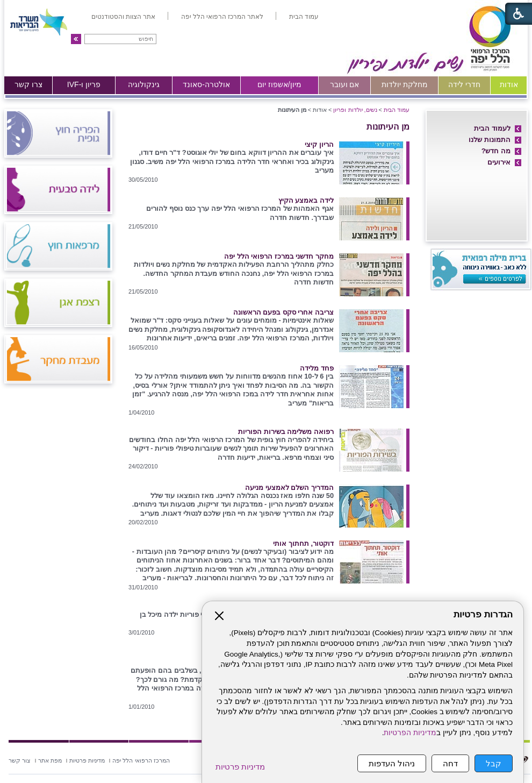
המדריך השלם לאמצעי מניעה (289, 487)
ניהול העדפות (392, 763)
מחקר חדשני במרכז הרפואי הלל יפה (279, 256)
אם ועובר (345, 84)
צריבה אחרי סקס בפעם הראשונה (283, 312)
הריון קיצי (319, 144)
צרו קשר (28, 84)
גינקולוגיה (144, 84)
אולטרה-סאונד (206, 84)
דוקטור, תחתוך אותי (303, 543)
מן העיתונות (388, 126)
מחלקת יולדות (405, 84)
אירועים (499, 162)
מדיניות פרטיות (240, 767)
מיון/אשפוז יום (279, 84)
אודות (509, 84)
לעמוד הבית (492, 128)
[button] (76, 39)
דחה (450, 763)
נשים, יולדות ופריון (355, 110)
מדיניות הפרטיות (410, 733)
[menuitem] (304, 17)
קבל (494, 763)
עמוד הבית (397, 110)
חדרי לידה (464, 84)
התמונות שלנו (490, 140)
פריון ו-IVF (84, 84)
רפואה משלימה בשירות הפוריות (286, 432)
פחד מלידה (317, 368)
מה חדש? (496, 151)
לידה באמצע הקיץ (306, 200)
